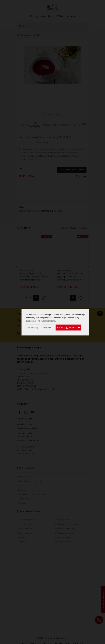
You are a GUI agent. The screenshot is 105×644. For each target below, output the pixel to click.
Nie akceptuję (33, 328)
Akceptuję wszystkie (68, 327)
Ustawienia (48, 328)
